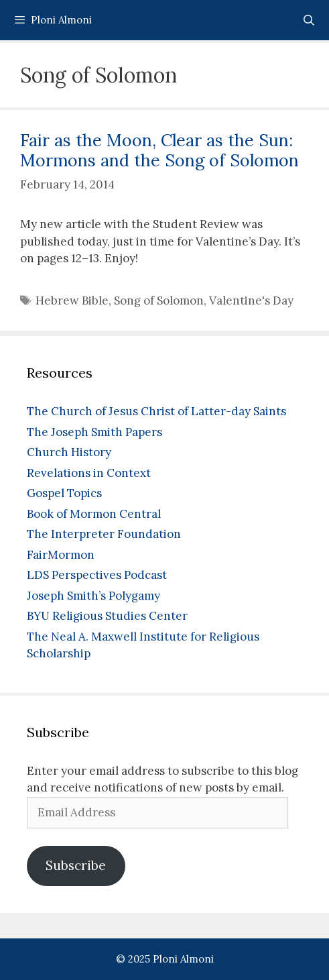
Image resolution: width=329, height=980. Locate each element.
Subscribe (76, 865)
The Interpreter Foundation (104, 534)
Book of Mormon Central (94, 514)
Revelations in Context (89, 473)
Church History (69, 452)
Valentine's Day (251, 301)
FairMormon (61, 555)
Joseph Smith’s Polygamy (93, 596)
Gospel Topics (64, 493)
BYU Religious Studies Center (107, 616)
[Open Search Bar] (309, 20)
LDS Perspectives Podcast (97, 575)
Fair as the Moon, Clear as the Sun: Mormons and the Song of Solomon (159, 150)
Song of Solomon (159, 301)
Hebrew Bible (72, 301)
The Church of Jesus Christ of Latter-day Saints (156, 411)
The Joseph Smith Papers (94, 432)
